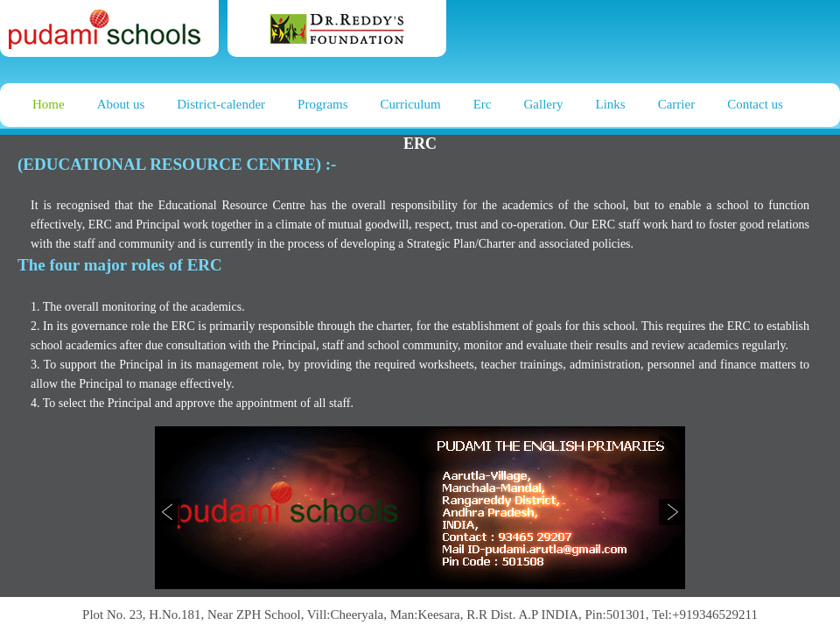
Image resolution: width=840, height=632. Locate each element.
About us (121, 104)
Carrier (676, 104)
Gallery (544, 104)
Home (49, 104)
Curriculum (411, 104)
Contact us (755, 104)
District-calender (221, 104)
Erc (483, 104)
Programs (323, 104)
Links (611, 104)
